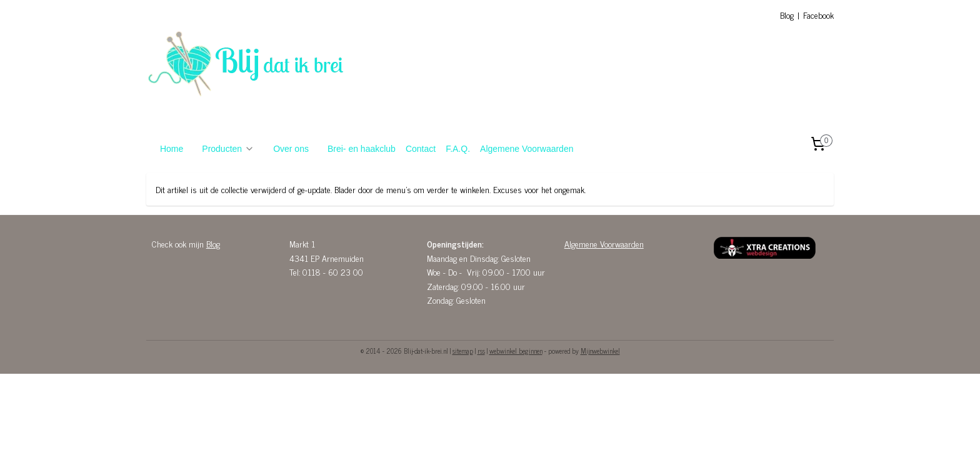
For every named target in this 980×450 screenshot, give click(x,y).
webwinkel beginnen (516, 351)
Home (172, 149)
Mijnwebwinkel (600, 351)
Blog (787, 15)
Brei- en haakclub (362, 149)
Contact (421, 149)
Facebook (818, 15)
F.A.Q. (458, 149)
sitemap (463, 351)
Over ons (291, 149)
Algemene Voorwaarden (527, 149)
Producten (228, 149)
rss (481, 351)
